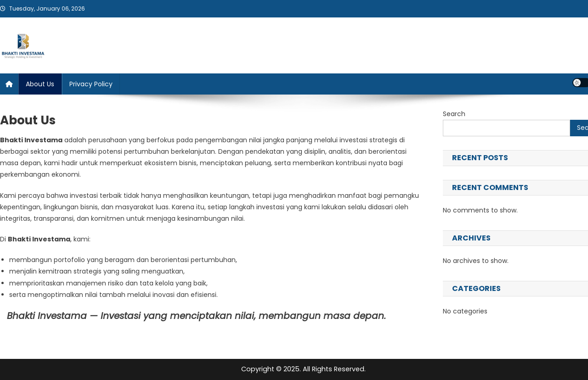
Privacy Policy (91, 84)
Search (454, 114)
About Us (40, 84)
